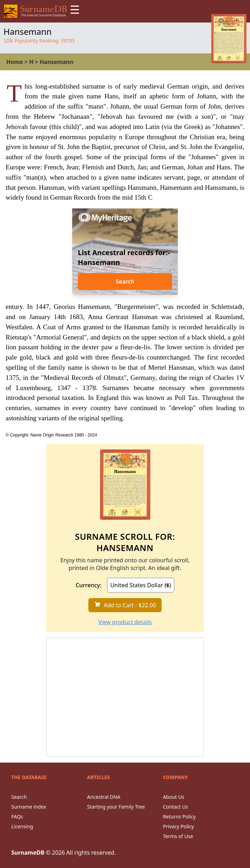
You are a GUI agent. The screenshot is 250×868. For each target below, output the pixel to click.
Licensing (22, 826)
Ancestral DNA (104, 797)
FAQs (17, 817)
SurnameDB (28, 853)
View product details (125, 622)
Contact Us (176, 807)
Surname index (29, 807)
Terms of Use (178, 836)
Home (15, 62)
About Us (174, 797)
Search (125, 281)
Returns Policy (179, 817)
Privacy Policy (179, 826)
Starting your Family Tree (116, 807)
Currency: (89, 585)
